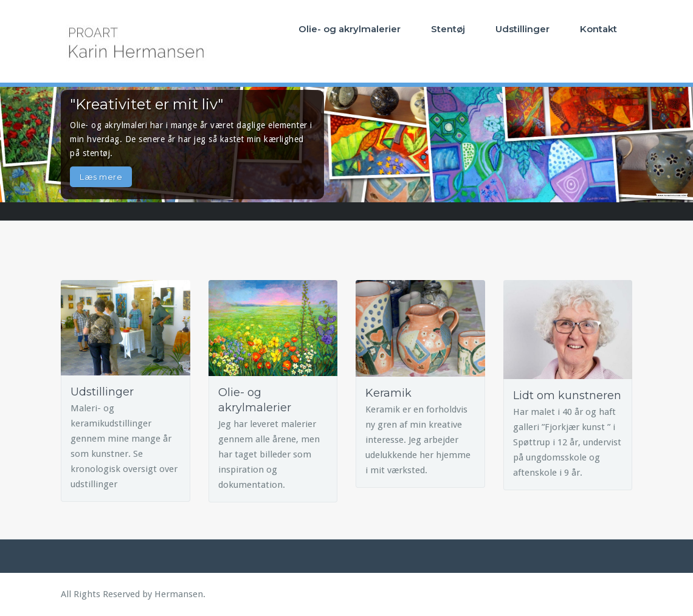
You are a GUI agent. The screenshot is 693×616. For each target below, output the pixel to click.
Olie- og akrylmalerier (350, 29)
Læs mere (101, 177)
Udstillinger (522, 29)
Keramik (388, 393)
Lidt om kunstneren (567, 395)
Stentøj (448, 29)
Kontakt (598, 29)
